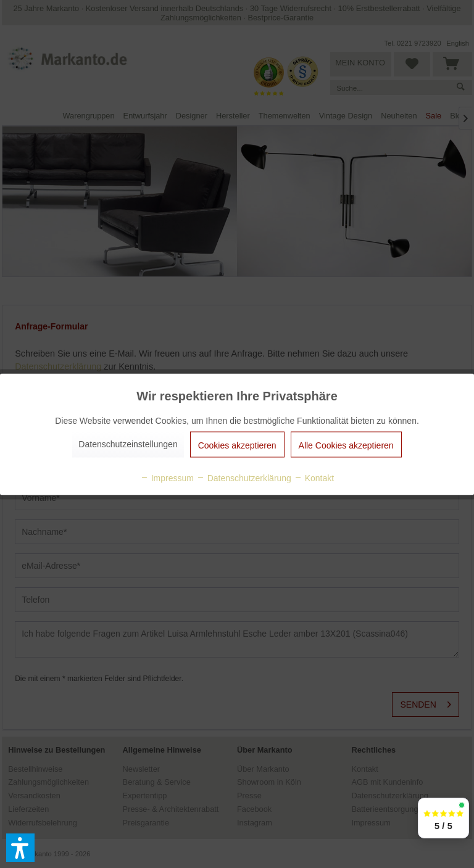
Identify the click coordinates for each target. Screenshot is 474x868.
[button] (20, 848)
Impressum (167, 477)
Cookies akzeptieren (237, 445)
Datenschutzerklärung (244, 477)
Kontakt (314, 477)
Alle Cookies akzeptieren (346, 445)
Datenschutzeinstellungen (128, 444)
